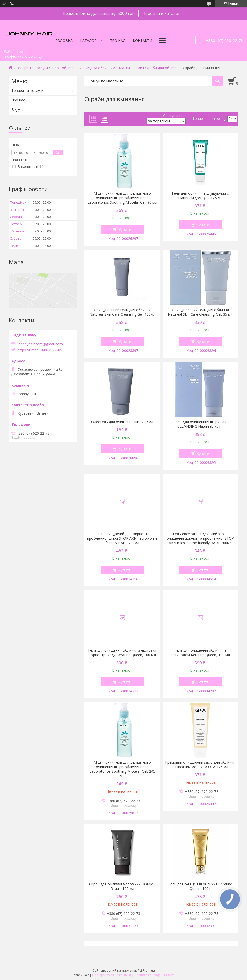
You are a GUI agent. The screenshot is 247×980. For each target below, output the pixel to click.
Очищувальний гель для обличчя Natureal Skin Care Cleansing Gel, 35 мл (200, 312)
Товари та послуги (32, 68)
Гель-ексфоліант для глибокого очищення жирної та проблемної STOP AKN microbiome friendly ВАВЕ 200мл (200, 538)
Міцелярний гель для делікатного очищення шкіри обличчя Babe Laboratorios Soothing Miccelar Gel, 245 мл (122, 769)
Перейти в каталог (161, 13)
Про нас (117, 40)
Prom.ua (149, 971)
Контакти (143, 40)
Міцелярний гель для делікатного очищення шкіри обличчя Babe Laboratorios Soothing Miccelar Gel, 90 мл (122, 198)
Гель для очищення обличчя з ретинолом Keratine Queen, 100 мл (200, 653)
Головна (64, 40)
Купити (125, 229)
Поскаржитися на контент (112, 975)
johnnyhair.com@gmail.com (40, 344)
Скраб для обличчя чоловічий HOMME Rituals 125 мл (122, 886)
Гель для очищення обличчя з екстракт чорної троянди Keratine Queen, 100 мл (122, 653)
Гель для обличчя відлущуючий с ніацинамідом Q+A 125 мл (200, 196)
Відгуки (18, 110)
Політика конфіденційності (154, 975)
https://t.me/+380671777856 (41, 350)
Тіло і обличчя (64, 68)
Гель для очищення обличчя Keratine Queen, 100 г (200, 886)
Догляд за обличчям (98, 68)
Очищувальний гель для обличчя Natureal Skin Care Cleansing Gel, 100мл (122, 312)
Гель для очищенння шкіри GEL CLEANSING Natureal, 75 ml (200, 424)
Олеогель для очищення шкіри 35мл (122, 422)
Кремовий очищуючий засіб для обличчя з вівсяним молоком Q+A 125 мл (200, 765)
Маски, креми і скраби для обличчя (149, 68)
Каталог (88, 40)
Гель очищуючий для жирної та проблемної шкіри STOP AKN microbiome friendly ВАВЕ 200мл (122, 538)
